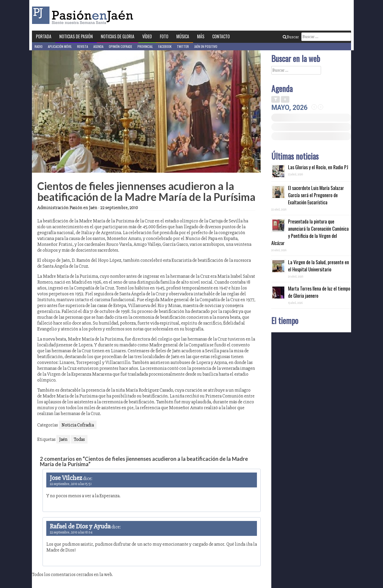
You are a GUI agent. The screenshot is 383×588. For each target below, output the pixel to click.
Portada (44, 36)
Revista (83, 46)
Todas (79, 439)
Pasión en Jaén (84, 15)
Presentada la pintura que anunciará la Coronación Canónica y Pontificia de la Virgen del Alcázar (310, 232)
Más (201, 36)
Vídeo (147, 36)
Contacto (221, 36)
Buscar (291, 37)
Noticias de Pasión (76, 36)
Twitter (183, 46)
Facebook (165, 46)
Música (183, 36)
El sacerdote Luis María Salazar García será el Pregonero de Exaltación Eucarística (316, 195)
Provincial (145, 46)
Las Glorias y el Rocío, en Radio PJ (318, 167)
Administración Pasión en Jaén (67, 208)
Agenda (98, 46)
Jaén (63, 439)
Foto (164, 36)
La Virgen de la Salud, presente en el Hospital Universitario (319, 266)
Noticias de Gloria (118, 36)
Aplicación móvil (60, 46)
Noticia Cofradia (78, 425)
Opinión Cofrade (120, 46)
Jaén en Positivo (206, 46)
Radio (39, 46)
